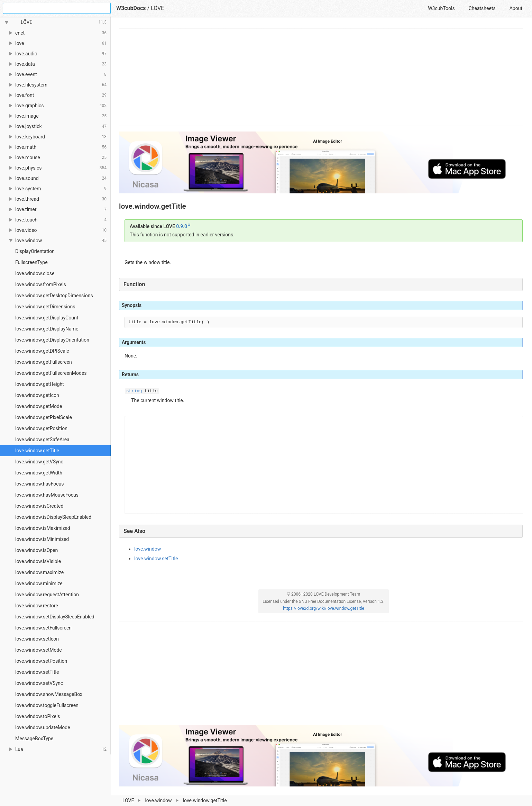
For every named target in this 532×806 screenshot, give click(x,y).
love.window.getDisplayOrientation (52, 340)
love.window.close (35, 273)
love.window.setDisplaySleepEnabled (55, 617)
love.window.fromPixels (41, 284)
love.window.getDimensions (45, 307)
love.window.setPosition (41, 661)
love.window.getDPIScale (42, 351)
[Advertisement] (321, 77)
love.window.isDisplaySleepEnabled (53, 517)
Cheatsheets (482, 8)
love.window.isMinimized (42, 539)
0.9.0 (182, 226)
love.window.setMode (39, 650)
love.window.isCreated (39, 506)
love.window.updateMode (43, 727)
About (516, 8)
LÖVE (157, 8)
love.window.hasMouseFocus (47, 495)
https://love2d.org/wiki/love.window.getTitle (324, 608)
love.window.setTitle (37, 672)
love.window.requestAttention (47, 595)
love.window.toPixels (38, 716)
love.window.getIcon (37, 395)
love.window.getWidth (39, 473)
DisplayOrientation (35, 251)
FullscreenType (31, 262)
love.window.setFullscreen (43, 628)
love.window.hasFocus (39, 484)
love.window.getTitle (37, 451)
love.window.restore (37, 606)
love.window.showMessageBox (49, 694)
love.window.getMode (39, 406)
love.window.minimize (39, 583)
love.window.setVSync (39, 683)
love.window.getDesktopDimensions (54, 296)
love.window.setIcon (37, 639)
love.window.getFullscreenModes (51, 373)
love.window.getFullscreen (44, 362)
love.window (148, 549)
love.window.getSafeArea (42, 440)
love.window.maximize (39, 572)
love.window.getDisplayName (47, 329)
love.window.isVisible (38, 561)
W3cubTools (441, 8)
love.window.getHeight (40, 384)
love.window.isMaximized (43, 528)
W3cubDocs (131, 8)
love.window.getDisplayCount (47, 318)
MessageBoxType (34, 739)
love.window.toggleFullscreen (47, 705)
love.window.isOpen (36, 550)
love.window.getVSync (39, 462)
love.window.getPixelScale (44, 417)
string (134, 391)
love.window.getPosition (41, 428)
